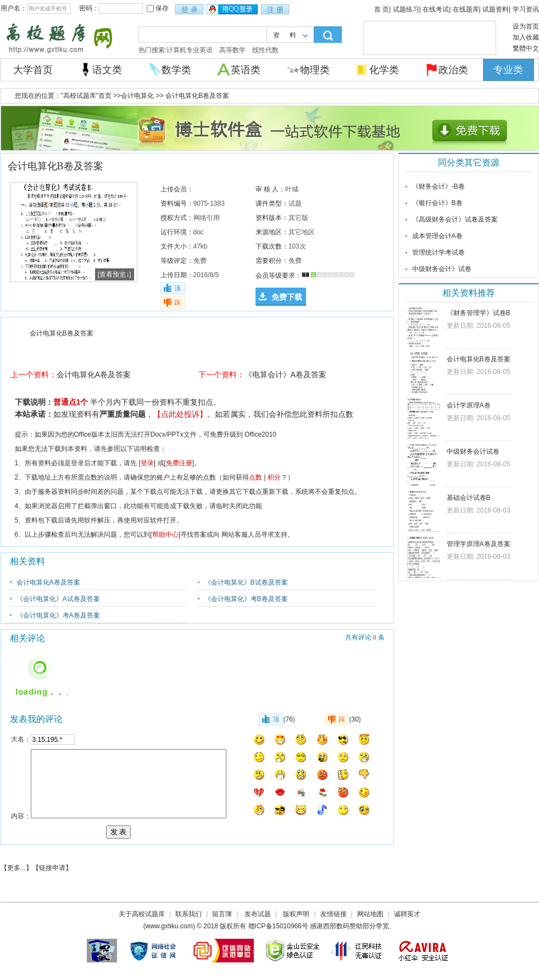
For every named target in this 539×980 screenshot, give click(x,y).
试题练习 (406, 9)
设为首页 (526, 26)
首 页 (382, 9)
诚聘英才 (407, 914)
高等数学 (232, 50)
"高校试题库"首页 (87, 96)
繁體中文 (526, 48)
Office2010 (260, 434)
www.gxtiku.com (169, 926)
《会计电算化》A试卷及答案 (58, 599)
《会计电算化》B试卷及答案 (246, 582)
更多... (16, 868)
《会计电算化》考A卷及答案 (58, 615)
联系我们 (188, 914)
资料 (290, 35)
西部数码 (336, 926)
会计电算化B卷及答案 (479, 359)
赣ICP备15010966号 (278, 926)
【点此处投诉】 (180, 414)
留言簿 (222, 914)
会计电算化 (137, 96)
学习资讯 (526, 9)
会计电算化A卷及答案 (94, 375)
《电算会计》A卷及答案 (285, 375)
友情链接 (334, 914)
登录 (147, 463)
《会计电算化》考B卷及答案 (246, 599)
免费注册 (179, 463)
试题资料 (496, 9)
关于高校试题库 (142, 914)
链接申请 (52, 868)
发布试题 (258, 914)
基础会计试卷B (469, 498)
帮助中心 (165, 535)
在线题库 (466, 9)
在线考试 (436, 9)
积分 (274, 477)
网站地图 (370, 914)
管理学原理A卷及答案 (479, 544)
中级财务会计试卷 (473, 452)
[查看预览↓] (115, 274)
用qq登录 (233, 10)
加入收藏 (526, 37)
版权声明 (296, 914)
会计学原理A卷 (469, 405)
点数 (255, 477)
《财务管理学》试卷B (479, 313)
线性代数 (265, 50)
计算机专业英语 (190, 50)
